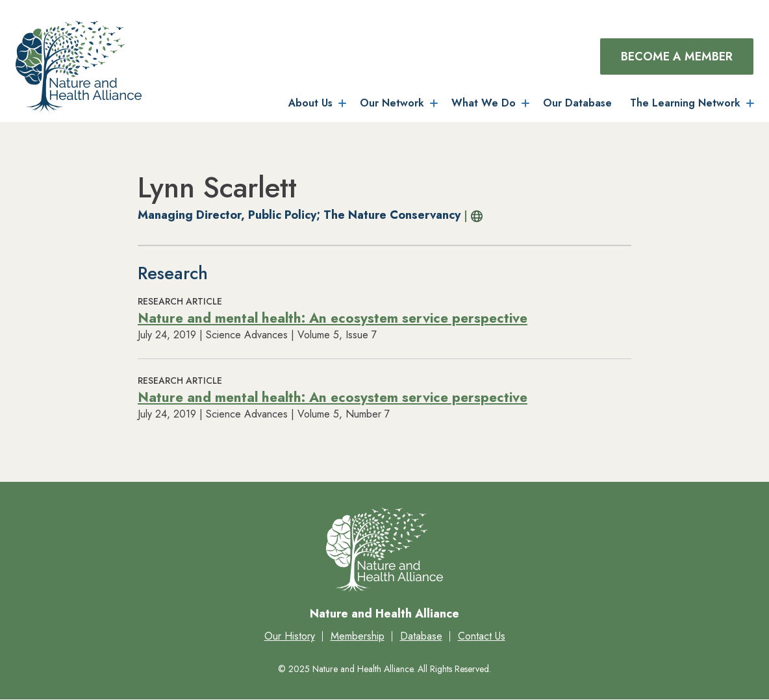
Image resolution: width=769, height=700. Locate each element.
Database (421, 636)
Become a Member (677, 56)
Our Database (577, 103)
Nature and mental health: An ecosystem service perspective (333, 318)
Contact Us (482, 636)
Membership (358, 636)
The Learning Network (685, 103)
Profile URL (474, 216)
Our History (290, 636)
